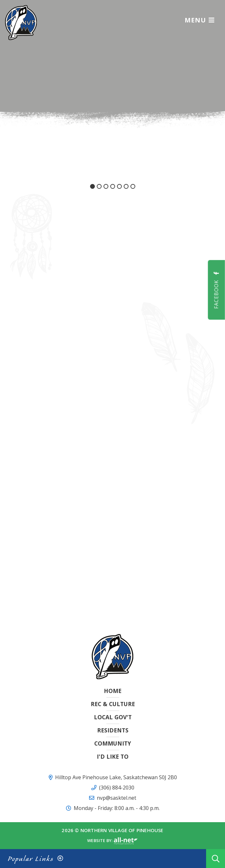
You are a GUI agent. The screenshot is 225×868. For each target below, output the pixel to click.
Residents (113, 730)
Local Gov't (113, 717)
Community (113, 743)
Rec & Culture (113, 704)
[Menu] (200, 20)
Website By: (112, 841)
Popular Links (31, 859)
